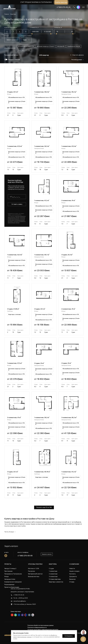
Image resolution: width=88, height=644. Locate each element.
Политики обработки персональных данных (17, 217)
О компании (74, 564)
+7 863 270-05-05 (64, 7)
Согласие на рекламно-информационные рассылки (43, 630)
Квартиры (53, 564)
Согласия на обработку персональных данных (17, 222)
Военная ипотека (34, 577)
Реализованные (9, 585)
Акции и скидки (74, 571)
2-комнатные (53, 574)
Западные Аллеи (10, 579)
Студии (51, 569)
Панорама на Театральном (13, 574)
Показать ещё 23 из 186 (44, 507)
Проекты (8, 564)
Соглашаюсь (69, 636)
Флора (6, 577)
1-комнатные (53, 571)
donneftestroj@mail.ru (20, 601)
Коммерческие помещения (13, 582)
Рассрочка (31, 571)
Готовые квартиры (55, 579)
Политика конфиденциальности (37, 627)
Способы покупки (35, 564)
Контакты (72, 574)
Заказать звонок (47, 554)
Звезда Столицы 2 (10, 569)
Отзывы (72, 582)
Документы (73, 577)
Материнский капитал (35, 574)
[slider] (32, 34)
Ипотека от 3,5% (34, 569)
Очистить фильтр (77, 55)
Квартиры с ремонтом (56, 582)
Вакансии (72, 579)
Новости (72, 569)
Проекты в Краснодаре (12, 587)
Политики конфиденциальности (16, 218)
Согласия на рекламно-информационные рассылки (16, 220)
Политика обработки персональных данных (41, 625)
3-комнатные (53, 577)
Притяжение (8, 571)
